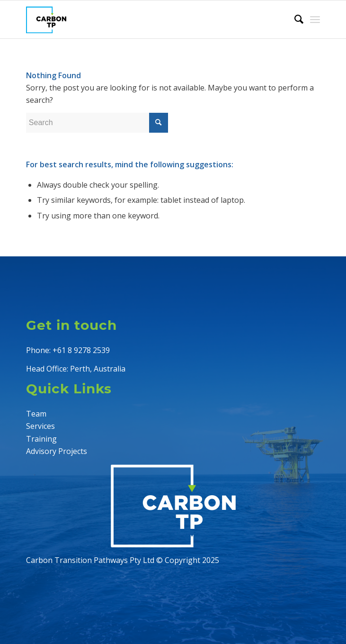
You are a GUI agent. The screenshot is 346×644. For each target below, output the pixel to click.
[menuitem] (294, 19)
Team (36, 414)
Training (41, 439)
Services (40, 426)
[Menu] (315, 19)
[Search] (294, 19)
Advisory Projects (57, 451)
